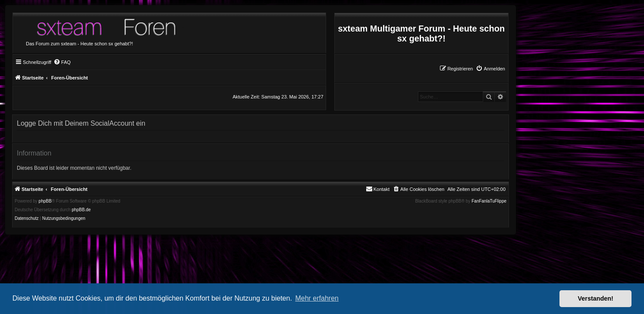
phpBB (45, 201)
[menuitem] (490, 69)
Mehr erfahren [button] (317, 298)
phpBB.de (81, 210)
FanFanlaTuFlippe (489, 201)
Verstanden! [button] (596, 298)
